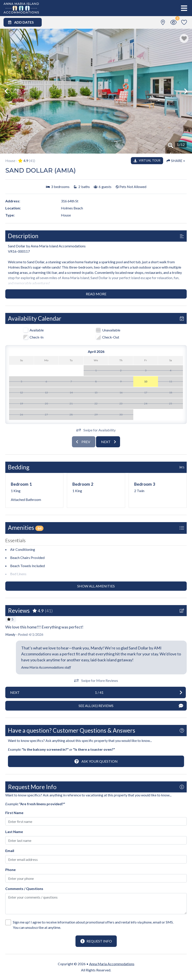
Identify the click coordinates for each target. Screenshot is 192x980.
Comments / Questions (24, 889)
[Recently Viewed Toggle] (173, 22)
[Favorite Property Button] (184, 38)
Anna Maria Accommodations (112, 964)
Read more (96, 294)
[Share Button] (176, 161)
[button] (6, 91)
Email (10, 851)
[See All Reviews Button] (96, 706)
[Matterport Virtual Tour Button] (147, 161)
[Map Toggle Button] (163, 22)
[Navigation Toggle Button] (184, 8)
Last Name (14, 832)
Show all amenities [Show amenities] (96, 586)
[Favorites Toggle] (184, 22)
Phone (10, 870)
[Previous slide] (84, 442)
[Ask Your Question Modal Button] (96, 761)
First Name (14, 813)
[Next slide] (108, 442)
